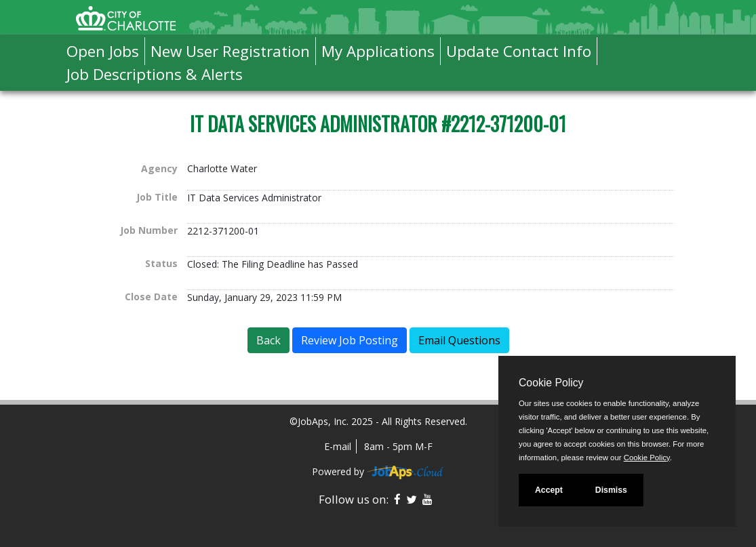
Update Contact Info (519, 51)
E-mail (338, 446)
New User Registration (230, 51)
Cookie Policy (551, 383)
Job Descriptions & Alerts (155, 74)
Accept (549, 490)
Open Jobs (103, 51)
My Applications (378, 51)
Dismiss (611, 490)
